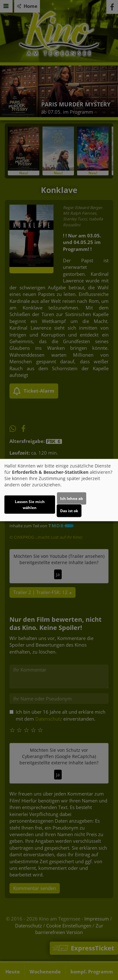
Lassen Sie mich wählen (30, 505)
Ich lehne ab (72, 498)
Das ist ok (69, 511)
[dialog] (59, 490)
